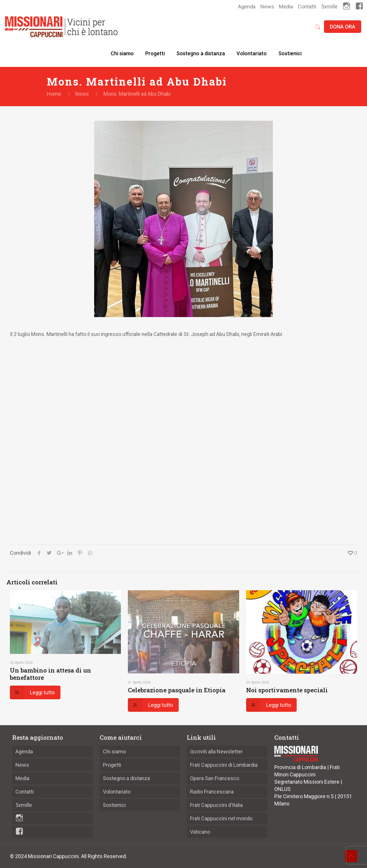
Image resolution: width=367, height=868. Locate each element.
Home (54, 94)
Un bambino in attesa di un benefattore (51, 674)
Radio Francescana (212, 792)
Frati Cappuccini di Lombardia (224, 765)
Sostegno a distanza (126, 778)
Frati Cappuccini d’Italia (216, 805)
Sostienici (114, 805)
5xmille (329, 7)
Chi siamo (114, 752)
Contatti (307, 7)
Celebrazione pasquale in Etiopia (177, 690)
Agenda (247, 7)
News (267, 7)
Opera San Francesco (215, 778)
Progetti (112, 765)
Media (286, 7)
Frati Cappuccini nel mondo (221, 818)
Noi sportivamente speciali (287, 690)
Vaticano (200, 832)
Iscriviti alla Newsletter (216, 752)
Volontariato (117, 792)
